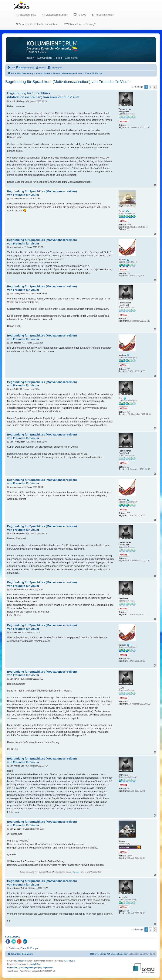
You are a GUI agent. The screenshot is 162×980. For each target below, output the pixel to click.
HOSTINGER (69, 961)
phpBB (21, 961)
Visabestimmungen (55, 15)
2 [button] (151, 87)
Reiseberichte (26, 15)
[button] (155, 87)
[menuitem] (11, 68)
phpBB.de (36, 964)
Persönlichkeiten (103, 15)
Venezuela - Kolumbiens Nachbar (37, 24)
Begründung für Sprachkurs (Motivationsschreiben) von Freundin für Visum (68, 82)
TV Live (80, 15)
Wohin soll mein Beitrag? (80, 24)
